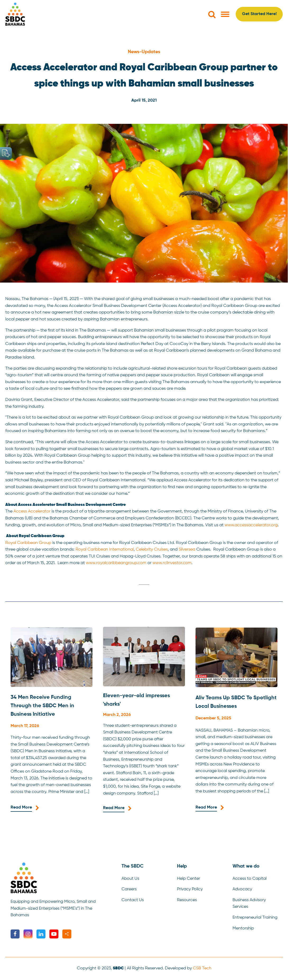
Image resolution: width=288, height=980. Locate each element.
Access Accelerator (32, 511)
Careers (129, 889)
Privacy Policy (190, 889)
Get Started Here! (259, 14)
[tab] (144, 585)
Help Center (189, 879)
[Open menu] (225, 14)
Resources (187, 900)
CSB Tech (202, 968)
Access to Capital (250, 879)
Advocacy (242, 889)
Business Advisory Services (249, 904)
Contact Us (133, 900)
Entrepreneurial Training (255, 918)
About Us (130, 879)
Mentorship (243, 928)
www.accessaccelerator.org (251, 525)
